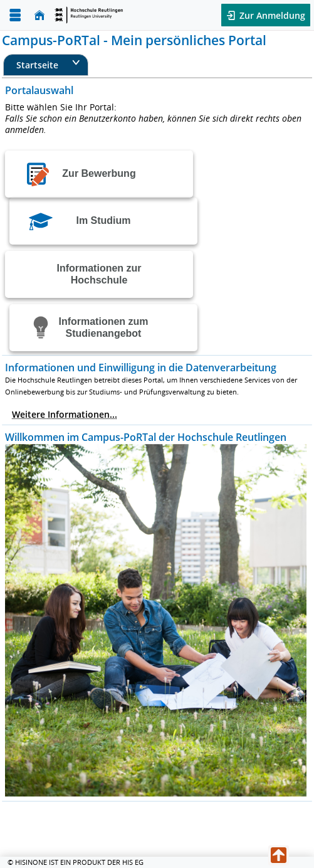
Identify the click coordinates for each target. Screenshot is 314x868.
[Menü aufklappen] (15, 15)
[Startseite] (39, 15)
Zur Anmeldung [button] (271, 15)
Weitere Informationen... (65, 414)
